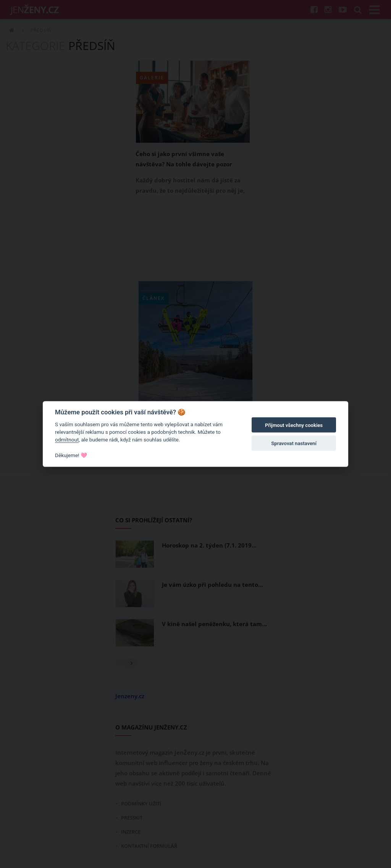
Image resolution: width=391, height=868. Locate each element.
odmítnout (67, 440)
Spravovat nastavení (294, 444)
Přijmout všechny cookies (294, 425)
